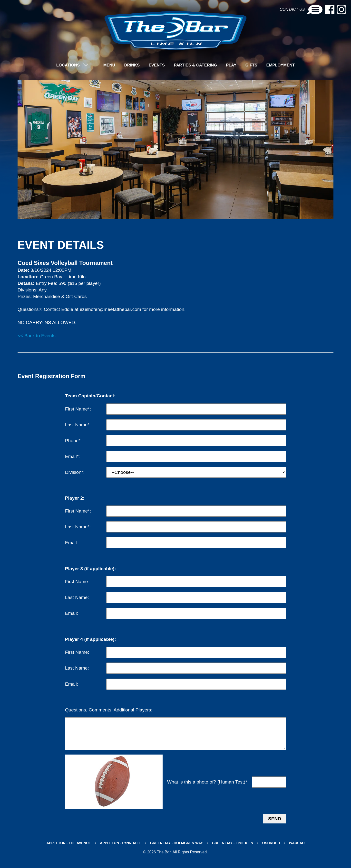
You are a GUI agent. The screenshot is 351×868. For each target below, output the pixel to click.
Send (275, 826)
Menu (107, 66)
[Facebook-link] (330, 10)
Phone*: (73, 441)
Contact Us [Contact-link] (301, 10)
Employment (284, 66)
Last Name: (77, 598)
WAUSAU (301, 851)
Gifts (254, 66)
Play (233, 66)
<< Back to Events (37, 336)
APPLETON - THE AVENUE (65, 851)
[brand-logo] (176, 31)
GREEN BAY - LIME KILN (234, 851)
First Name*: (78, 409)
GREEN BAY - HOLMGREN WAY (176, 851)
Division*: (75, 473)
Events (156, 66)
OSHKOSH (274, 851)
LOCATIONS (64, 66)
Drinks (130, 66)
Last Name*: (78, 425)
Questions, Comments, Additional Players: (109, 710)
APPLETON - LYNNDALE (118, 851)
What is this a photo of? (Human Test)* (207, 790)
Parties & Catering (196, 66)
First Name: (77, 582)
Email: (72, 543)
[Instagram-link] (342, 10)
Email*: (73, 457)
